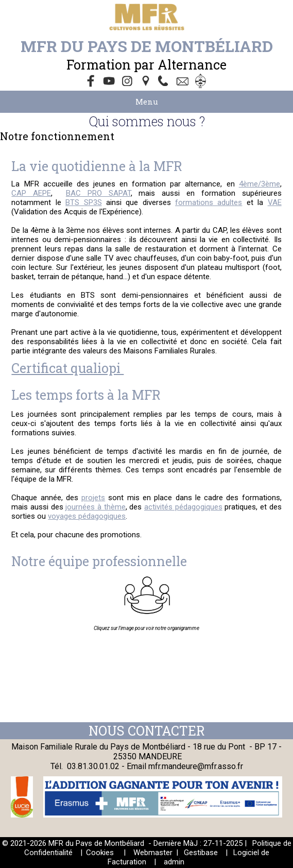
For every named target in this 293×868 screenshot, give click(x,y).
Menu (147, 101)
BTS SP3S (83, 202)
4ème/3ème (260, 184)
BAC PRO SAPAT (98, 193)
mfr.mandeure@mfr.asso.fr (196, 766)
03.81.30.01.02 (94, 766)
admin (174, 862)
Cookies (100, 853)
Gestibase (201, 853)
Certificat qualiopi (67, 368)
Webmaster (153, 853)
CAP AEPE (31, 193)
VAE (275, 202)
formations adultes (209, 202)
